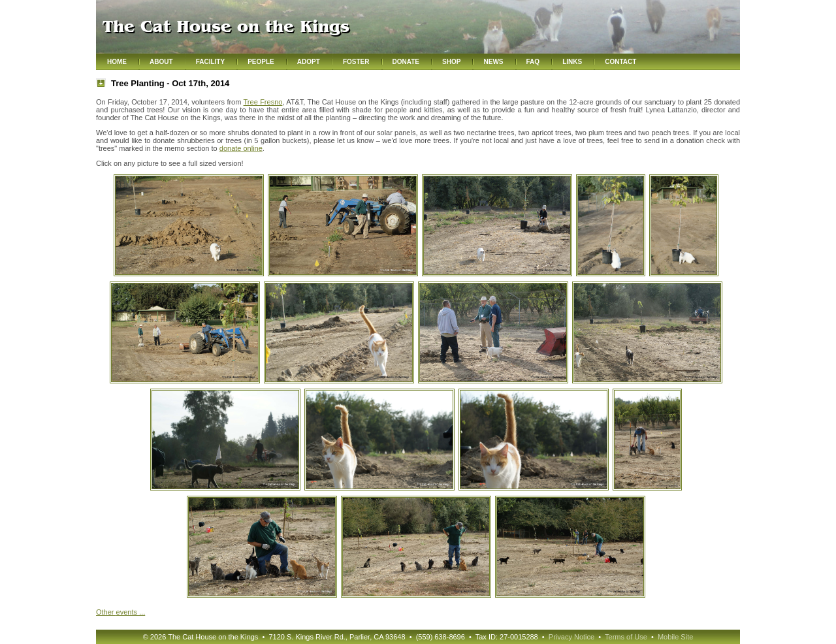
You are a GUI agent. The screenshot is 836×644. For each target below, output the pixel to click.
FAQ (533, 62)
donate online (241, 148)
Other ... (121, 612)
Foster (356, 62)
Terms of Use (626, 637)
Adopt (309, 62)
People (261, 62)
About (161, 62)
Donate (406, 62)
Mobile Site (675, 637)
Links (572, 62)
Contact (620, 62)
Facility (210, 62)
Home (117, 62)
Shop (451, 62)
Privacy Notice (571, 637)
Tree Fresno (263, 102)
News (493, 62)
